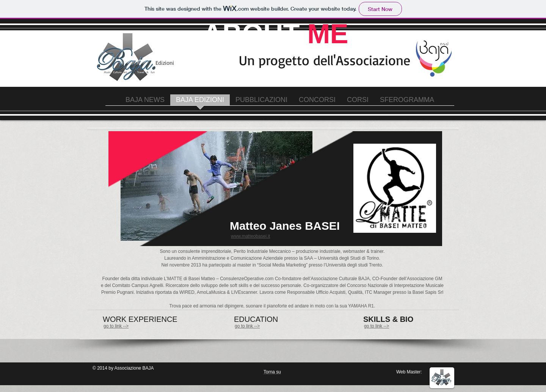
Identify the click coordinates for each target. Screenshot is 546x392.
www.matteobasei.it (250, 236)
